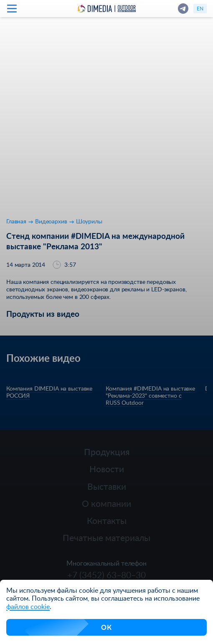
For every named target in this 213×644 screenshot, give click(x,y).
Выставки (107, 486)
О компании (106, 503)
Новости (107, 469)
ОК (106, 627)
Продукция (107, 452)
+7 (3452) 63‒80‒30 (106, 575)
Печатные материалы (106, 538)
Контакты (107, 520)
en (200, 8)
